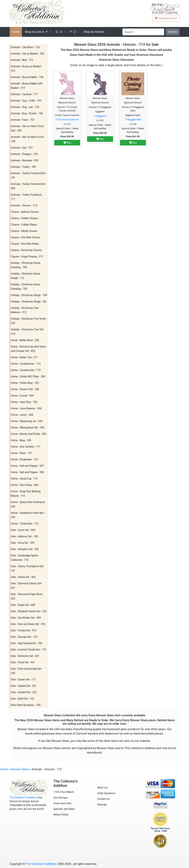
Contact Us (104, 799)
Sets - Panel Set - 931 (23, 662)
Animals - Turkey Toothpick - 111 (27, 197)
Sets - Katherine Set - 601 (25, 656)
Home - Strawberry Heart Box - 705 (28, 515)
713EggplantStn (133, 120)
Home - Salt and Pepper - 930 (27, 472)
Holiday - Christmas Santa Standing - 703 (26, 287)
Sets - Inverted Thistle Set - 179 (29, 650)
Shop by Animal (94, 32)
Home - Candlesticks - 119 (26, 370)
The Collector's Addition (23, 797)
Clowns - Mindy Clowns (24, 231)
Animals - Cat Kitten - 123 (25, 47)
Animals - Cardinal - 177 (24, 94)
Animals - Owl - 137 (22, 148)
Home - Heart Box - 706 (24, 402)
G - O (59, 32)
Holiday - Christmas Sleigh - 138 (29, 295)
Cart (166, 18)
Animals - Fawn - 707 (23, 120)
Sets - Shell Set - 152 (23, 699)
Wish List (103, 788)
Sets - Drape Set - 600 (23, 605)
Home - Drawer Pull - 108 (25, 389)
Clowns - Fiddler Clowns (25, 218)
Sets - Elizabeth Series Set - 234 (29, 611)
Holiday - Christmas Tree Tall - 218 (28, 332)
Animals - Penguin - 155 (24, 154)
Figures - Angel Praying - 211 (27, 257)
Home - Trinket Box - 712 (25, 524)
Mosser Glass (20, 769)
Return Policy (61, 815)
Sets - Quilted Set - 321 (24, 686)
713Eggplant (100, 116)
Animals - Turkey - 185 (23, 167)
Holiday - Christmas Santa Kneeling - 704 (26, 265)
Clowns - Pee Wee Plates (25, 244)
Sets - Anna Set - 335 (23, 543)
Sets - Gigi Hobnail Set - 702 (27, 643)
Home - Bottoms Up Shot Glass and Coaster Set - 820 (29, 349)
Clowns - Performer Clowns (26, 250)
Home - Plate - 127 (21, 453)
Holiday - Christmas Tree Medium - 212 (25, 310)
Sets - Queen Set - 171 (23, 679)
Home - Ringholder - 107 (25, 459)
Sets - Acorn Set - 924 (23, 530)
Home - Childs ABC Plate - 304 (28, 376)
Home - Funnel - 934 (22, 396)
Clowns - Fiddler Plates (24, 225)
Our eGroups (61, 798)
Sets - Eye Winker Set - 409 (26, 618)
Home (16, 32)
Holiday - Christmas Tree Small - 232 (29, 321)
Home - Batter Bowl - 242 (25, 340)
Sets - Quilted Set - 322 (24, 692)
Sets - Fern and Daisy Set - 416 (28, 624)
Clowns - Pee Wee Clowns (26, 237)
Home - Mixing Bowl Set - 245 (28, 428)
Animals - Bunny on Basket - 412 (27, 69)
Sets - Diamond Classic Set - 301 (27, 586)
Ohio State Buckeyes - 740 (26, 705)
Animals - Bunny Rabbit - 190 (27, 77)
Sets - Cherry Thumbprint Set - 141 (28, 568)
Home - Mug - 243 (21, 440)
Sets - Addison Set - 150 (24, 536)
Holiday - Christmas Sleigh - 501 (29, 302)
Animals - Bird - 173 (22, 60)
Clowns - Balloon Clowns (25, 212)
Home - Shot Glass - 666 (25, 485)
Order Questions (107, 793)
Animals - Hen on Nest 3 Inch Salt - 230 (27, 128)
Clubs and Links (63, 803)
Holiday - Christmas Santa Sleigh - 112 (26, 276)
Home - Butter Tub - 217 (24, 357)
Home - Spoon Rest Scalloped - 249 (28, 504)
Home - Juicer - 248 (22, 415)
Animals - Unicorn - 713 (24, 205)
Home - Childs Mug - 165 (25, 383)
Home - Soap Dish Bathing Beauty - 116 (26, 494)
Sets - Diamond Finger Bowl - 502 (27, 596)
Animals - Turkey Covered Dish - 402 (29, 186)
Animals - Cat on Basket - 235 (28, 54)
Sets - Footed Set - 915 (24, 630)
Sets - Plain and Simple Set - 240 (27, 671)
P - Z (73, 32)
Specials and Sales (64, 809)
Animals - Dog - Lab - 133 (25, 107)
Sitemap (102, 805)
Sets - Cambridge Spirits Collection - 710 (25, 558)
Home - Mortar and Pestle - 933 (29, 434)
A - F (36, 32)
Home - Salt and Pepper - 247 (27, 466)
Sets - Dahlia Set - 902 (23, 577)
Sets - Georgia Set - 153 (24, 637)
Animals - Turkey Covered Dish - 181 (29, 175)
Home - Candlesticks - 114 (26, 364)
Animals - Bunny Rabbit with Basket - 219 (27, 86)
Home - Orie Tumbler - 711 (26, 447)
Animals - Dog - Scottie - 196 (27, 113)
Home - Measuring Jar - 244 (27, 421)
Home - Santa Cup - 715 (24, 479)
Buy (67, 143)
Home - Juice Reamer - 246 (26, 408)
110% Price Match (64, 792)
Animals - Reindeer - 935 (25, 160)
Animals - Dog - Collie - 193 (26, 101)
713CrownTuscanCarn (67, 120)
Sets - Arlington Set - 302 (25, 549)
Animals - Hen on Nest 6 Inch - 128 (28, 139)
